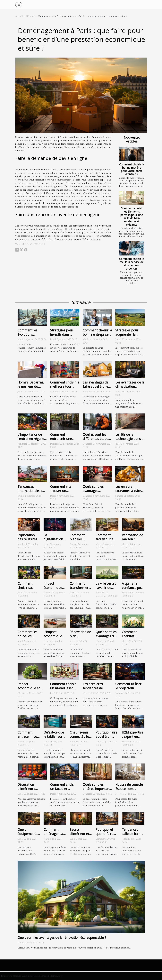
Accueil (19, 16)
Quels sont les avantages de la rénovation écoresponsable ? (62, 938)
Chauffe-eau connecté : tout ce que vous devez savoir (81, 739)
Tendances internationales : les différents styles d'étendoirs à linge (32, 493)
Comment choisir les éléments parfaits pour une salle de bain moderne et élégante (132, 216)
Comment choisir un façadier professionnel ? (63, 789)
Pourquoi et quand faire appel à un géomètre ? (104, 836)
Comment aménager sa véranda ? (53, 834)
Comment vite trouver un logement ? (61, 491)
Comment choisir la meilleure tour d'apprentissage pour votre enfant (65, 389)
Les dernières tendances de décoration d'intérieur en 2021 (97, 690)
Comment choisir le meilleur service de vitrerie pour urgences (132, 264)
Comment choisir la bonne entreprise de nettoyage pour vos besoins (97, 337)
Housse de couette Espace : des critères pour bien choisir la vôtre (129, 791)
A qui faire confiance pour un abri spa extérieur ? (133, 590)
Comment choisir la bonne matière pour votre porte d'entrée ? (132, 169)
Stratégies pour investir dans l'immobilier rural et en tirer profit (63, 337)
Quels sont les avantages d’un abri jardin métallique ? (107, 638)
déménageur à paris (25, 183)
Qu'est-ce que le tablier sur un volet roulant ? (54, 739)
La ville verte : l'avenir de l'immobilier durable (106, 590)
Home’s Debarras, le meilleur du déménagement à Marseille (31, 389)
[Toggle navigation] (19, 5)
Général (30, 16)
